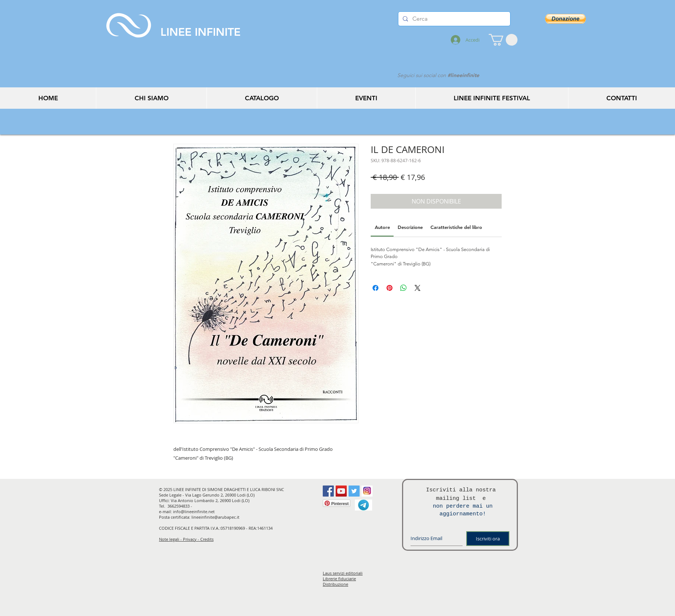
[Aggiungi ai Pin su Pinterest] (390, 288)
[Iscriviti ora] (488, 539)
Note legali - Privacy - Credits (186, 539)
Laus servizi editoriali (343, 573)
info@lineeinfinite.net (194, 511)
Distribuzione (335, 584)
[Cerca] (454, 19)
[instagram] (367, 491)
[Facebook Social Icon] (328, 491)
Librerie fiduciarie (339, 579)
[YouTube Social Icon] (341, 491)
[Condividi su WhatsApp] (404, 288)
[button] (503, 40)
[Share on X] (418, 288)
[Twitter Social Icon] (354, 491)
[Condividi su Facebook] (375, 288)
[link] (382, 227)
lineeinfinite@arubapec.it (215, 517)
